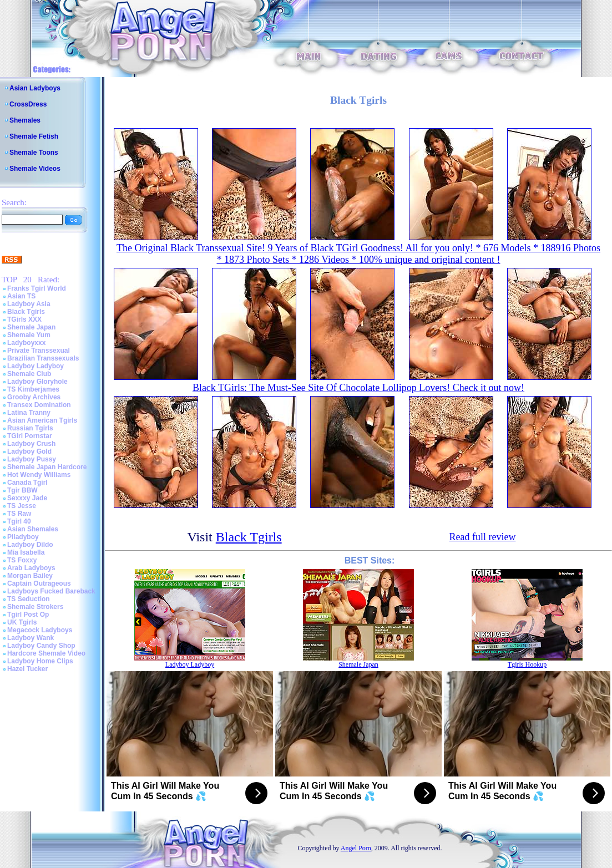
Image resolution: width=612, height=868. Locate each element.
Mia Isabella (26, 552)
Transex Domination (39, 405)
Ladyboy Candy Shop (41, 646)
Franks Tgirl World (37, 288)
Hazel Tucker (27, 669)
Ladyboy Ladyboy (36, 366)
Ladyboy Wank (31, 638)
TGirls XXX (24, 319)
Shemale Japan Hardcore (47, 467)
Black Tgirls (26, 312)
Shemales (25, 120)
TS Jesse (22, 506)
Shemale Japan (31, 327)
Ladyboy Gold (29, 451)
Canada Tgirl (27, 483)
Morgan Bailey (30, 576)
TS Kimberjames (33, 389)
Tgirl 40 (19, 521)
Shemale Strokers (35, 607)
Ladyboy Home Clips (40, 661)
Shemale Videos (35, 169)
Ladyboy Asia (29, 304)
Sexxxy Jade (27, 498)
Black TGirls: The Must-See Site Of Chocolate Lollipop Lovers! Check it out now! (358, 388)
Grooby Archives (34, 397)
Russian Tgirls (30, 428)
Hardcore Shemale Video (46, 653)
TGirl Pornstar (30, 436)
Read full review (482, 537)
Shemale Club (29, 374)
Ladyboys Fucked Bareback (51, 591)
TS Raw (19, 514)
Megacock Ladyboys (40, 630)
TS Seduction (29, 599)
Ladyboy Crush (31, 444)
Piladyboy (23, 537)
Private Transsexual (39, 351)
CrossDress (28, 104)
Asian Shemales (33, 529)
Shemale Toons (34, 153)
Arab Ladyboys (31, 568)
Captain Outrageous (39, 583)
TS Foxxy (22, 560)
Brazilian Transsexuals (43, 358)
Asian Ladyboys (35, 88)
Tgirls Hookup (527, 664)
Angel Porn (356, 848)
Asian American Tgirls (42, 420)
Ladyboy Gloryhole (37, 382)
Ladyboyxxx (26, 343)
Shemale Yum (29, 335)
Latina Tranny (29, 413)
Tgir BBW (22, 490)
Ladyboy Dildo (30, 545)
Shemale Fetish (34, 136)
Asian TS (21, 296)
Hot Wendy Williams (39, 475)
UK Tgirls (22, 622)
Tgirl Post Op (28, 615)
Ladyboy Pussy (32, 459)
